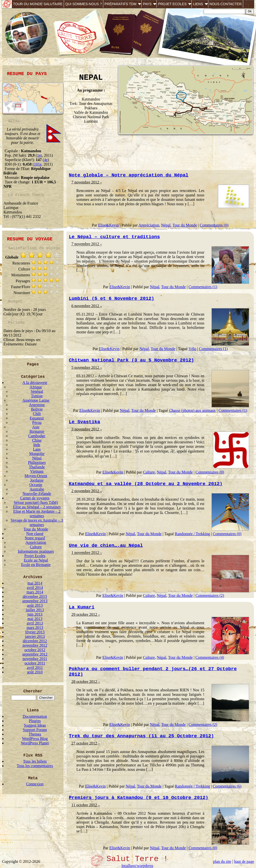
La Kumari (82, 607)
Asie (36, 427)
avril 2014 (35, 588)
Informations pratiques (36, 551)
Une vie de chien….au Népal (106, 546)
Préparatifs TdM (120, 4)
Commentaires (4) (210, 657)
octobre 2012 (35, 650)
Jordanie (37, 480)
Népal (37, 458)
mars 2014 (35, 592)
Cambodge (37, 436)
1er (40, 155)
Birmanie (37, 431)
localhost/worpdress (137, 866)
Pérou (37, 423)
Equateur (37, 418)
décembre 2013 (35, 596)
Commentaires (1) (203, 287)
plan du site (222, 861)
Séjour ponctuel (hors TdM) (36, 502)
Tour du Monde (36, 529)
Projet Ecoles (172, 4)
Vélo (192, 349)
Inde (37, 445)
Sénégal (37, 391)
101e (38, 164)
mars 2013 (35, 628)
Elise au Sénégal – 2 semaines (37, 507)
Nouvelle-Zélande (37, 494)
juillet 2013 (35, 610)
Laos (37, 449)
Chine (37, 440)
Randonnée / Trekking (192, 534)
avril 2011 (35, 668)
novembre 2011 (35, 659)
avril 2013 (35, 623)
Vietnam (37, 471)
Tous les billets (35, 761)
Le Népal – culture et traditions (114, 237)
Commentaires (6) (227, 786)
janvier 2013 (35, 636)
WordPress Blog (35, 739)
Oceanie (36, 485)
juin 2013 (35, 614)
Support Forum (35, 730)
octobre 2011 (35, 663)
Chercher (33, 691)
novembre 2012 (35, 645)
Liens (198, 4)
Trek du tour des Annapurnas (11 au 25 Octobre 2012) (141, 736)
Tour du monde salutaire (38, 4)
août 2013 (35, 605)
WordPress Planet (35, 743)
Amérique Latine (36, 400)
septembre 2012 (35, 654)
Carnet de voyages (35, 498)
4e (46, 160)
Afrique (36, 387)
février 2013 (35, 632)
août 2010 (35, 672)
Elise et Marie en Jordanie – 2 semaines (37, 514)
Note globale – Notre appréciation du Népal (129, 175)
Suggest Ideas (35, 725)
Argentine (37, 405)
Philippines (37, 462)
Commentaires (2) (210, 595)
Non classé (35, 534)
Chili (37, 414)
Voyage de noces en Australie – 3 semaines (37, 522)
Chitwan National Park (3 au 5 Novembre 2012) (132, 360)
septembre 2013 (35, 601)
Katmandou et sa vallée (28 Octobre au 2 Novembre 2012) (146, 484)
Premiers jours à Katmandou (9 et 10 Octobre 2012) (139, 798)
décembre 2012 (35, 641)
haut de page (244, 861)
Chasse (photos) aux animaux (192, 410)
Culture (36, 547)
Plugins (35, 721)
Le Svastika (85, 422)
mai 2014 (35, 583)
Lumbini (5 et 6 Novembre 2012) (112, 299)
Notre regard (35, 538)
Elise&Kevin (108, 225)
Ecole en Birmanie (36, 565)
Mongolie (37, 454)
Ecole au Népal (36, 560)
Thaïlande (37, 467)
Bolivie (37, 409)
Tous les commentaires (35, 766)
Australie (37, 489)
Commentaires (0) (214, 225)
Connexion (35, 784)
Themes (35, 734)
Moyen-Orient (36, 476)
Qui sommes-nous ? (84, 4)
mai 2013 (35, 619)
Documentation (35, 716)
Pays (147, 4)
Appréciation (36, 542)
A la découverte (35, 383)
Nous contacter (226, 4)
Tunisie (37, 396)
